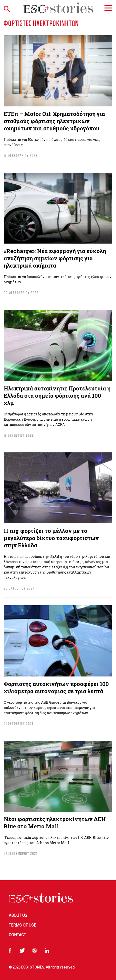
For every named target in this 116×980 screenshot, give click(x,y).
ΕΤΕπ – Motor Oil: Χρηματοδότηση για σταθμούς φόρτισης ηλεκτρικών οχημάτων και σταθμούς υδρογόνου (54, 121)
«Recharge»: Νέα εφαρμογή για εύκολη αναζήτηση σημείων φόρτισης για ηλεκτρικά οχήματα (55, 258)
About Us (18, 915)
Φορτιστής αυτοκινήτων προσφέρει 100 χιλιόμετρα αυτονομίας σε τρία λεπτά (56, 687)
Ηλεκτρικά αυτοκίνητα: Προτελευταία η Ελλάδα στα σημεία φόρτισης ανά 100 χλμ (57, 396)
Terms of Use (22, 925)
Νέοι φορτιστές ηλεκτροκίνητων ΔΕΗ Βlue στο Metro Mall (55, 823)
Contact (17, 935)
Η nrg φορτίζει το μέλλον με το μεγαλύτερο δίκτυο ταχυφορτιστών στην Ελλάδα (51, 538)
